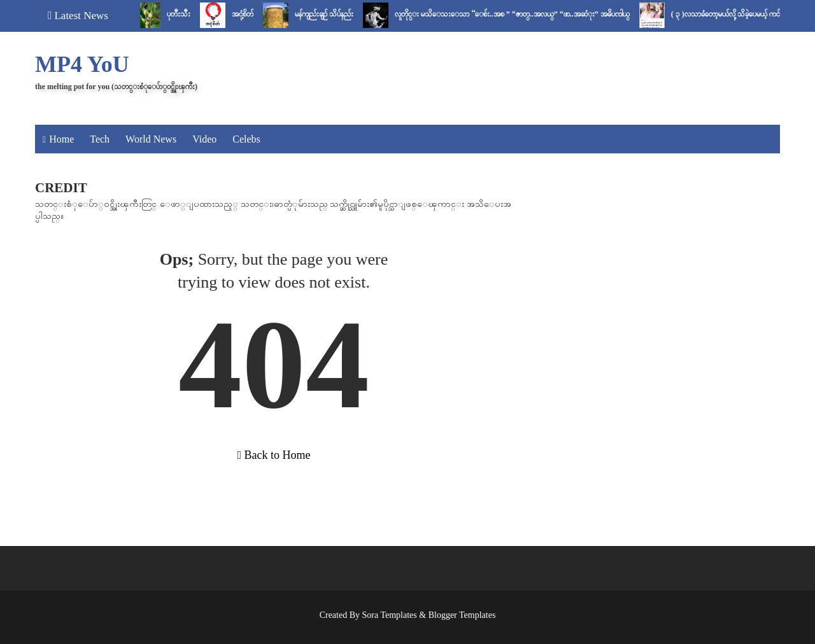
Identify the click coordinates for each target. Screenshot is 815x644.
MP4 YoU (82, 64)
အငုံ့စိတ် (246, 14)
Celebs (246, 139)
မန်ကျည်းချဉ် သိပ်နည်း (328, 14)
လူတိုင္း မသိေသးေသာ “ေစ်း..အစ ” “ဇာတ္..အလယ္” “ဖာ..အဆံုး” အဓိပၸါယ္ (516, 14)
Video (204, 139)
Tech (100, 139)
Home (61, 139)
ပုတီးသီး (182, 14)
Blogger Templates (462, 615)
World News (151, 139)
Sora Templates (390, 615)
